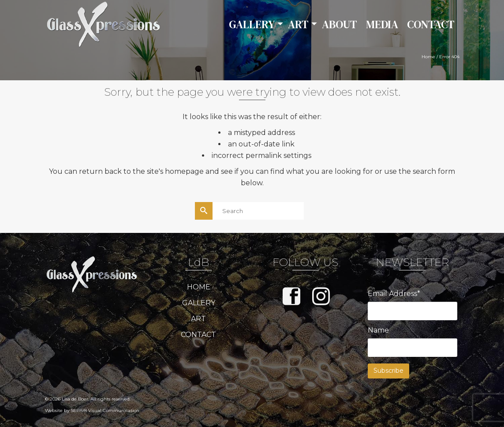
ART (198, 319)
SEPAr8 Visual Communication (105, 410)
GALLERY (199, 303)
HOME (199, 287)
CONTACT (198, 335)
